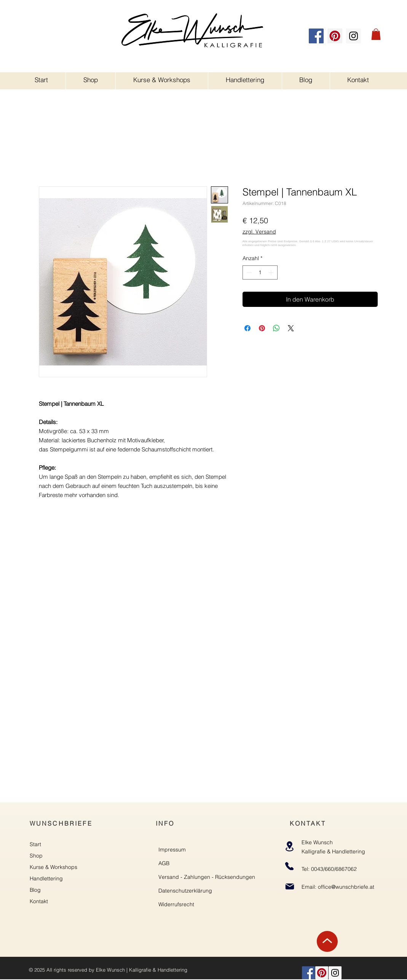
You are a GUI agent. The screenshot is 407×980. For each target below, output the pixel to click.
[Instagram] (354, 36)
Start (35, 844)
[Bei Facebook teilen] (247, 328)
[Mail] (290, 886)
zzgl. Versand (259, 232)
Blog (35, 890)
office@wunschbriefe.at (346, 887)
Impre (166, 850)
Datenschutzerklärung (185, 891)
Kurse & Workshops (53, 867)
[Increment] (272, 272)
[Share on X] (291, 328)
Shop (36, 856)
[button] (376, 34)
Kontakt (39, 901)
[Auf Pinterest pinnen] (262, 328)
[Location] (290, 846)
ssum (179, 850)
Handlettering (46, 878)
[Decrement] (248, 272)
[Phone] (290, 866)
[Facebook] (316, 36)
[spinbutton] (260, 272)
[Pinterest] (335, 36)
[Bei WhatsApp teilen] (276, 328)
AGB (164, 863)
